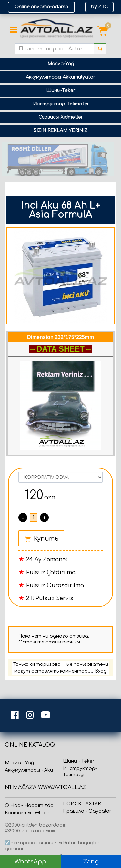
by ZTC (99, 7)
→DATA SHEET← (60, 349)
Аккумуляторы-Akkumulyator (60, 77)
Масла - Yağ (19, 763)
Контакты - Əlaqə (27, 813)
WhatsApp (30, 862)
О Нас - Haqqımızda (29, 805)
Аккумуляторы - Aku (29, 770)
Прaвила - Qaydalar (87, 811)
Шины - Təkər (79, 761)
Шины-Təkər (61, 90)
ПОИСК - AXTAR (82, 804)
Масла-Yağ (61, 64)
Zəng (91, 862)
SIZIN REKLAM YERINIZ (60, 131)
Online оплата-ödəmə (41, 7)
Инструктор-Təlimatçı (60, 104)
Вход (101, 671)
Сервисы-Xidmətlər (61, 117)
